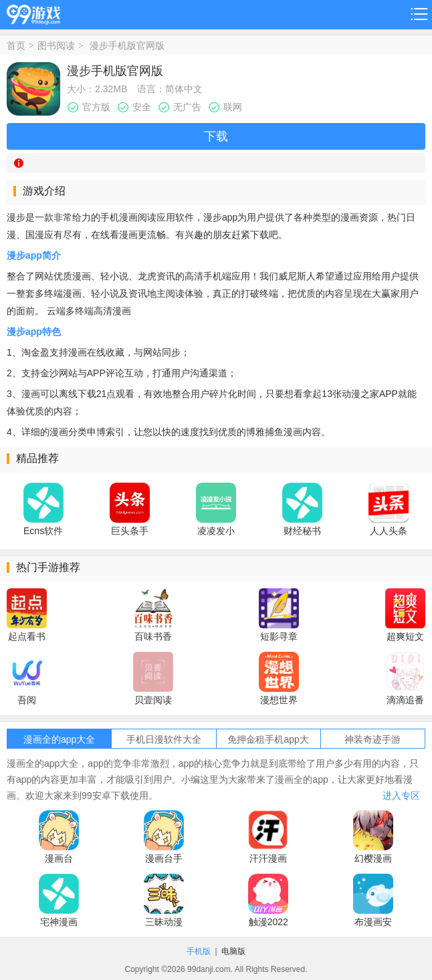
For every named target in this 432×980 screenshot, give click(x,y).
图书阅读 (56, 45)
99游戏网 (33, 12)
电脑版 (233, 951)
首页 (16, 45)
